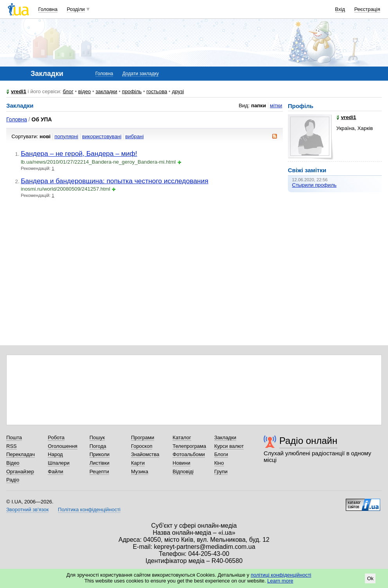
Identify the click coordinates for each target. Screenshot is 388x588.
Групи (221, 472)
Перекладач (21, 454)
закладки (106, 91)
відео (85, 91)
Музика (140, 472)
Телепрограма (189, 446)
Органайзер (20, 472)
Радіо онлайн (308, 441)
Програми (143, 437)
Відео (13, 463)
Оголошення (63, 446)
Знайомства (145, 454)
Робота (56, 437)
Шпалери (59, 463)
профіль (132, 91)
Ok (370, 578)
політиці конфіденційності (281, 575)
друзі (178, 91)
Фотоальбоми (189, 454)
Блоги (221, 454)
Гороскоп (142, 446)
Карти (138, 463)
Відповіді (183, 472)
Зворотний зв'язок (27, 510)
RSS (12, 446)
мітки (276, 106)
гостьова (157, 91)
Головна (48, 9)
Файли (55, 472)
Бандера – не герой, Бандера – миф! (79, 153)
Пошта (14, 437)
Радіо (13, 480)
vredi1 (19, 91)
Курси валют (229, 446)
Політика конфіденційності (89, 510)
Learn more (280, 581)
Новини (181, 463)
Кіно (219, 463)
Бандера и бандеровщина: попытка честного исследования (114, 181)
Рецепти (99, 472)
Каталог (182, 437)
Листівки (100, 463)
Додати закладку (141, 74)
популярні (66, 136)
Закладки (225, 437)
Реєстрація (367, 9)
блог (68, 91)
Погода (98, 446)
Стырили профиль (314, 185)
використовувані (102, 136)
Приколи (100, 454)
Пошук (97, 437)
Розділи (76, 9)
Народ (55, 454)
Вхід (340, 9)
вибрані (134, 136)
